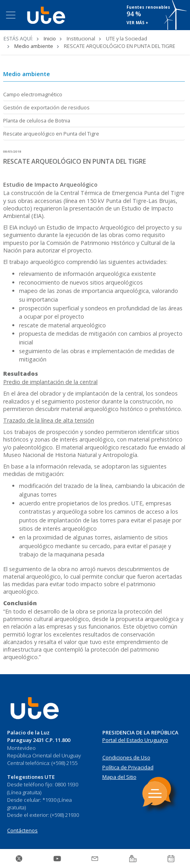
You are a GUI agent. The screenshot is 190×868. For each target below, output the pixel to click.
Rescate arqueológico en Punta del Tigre (51, 134)
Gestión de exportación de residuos (46, 107)
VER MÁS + (137, 23)
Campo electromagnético (33, 94)
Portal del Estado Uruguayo (135, 740)
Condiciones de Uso (126, 757)
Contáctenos (22, 830)
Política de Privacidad (128, 767)
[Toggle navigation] (11, 15)
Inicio (50, 38)
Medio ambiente (34, 46)
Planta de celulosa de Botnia (37, 120)
